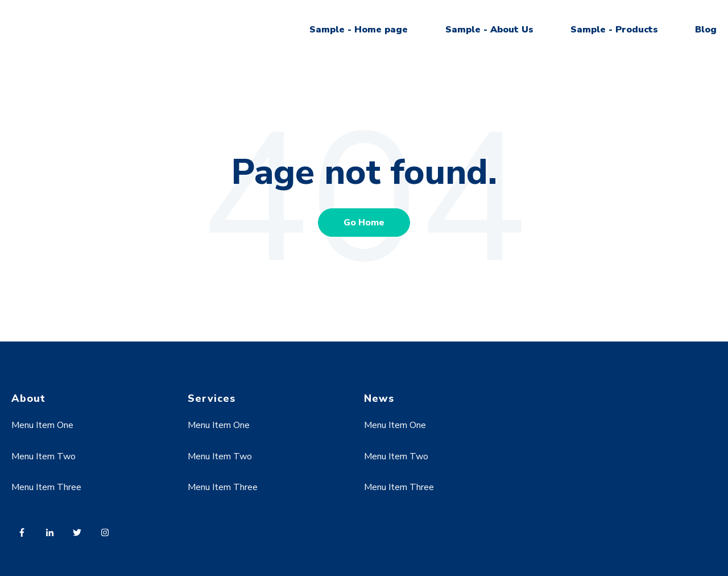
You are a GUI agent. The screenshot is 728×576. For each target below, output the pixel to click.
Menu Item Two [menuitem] (44, 456)
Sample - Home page (359, 30)
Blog (706, 30)
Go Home (364, 223)
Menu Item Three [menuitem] (46, 487)
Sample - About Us (489, 30)
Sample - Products (614, 30)
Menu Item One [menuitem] (42, 425)
